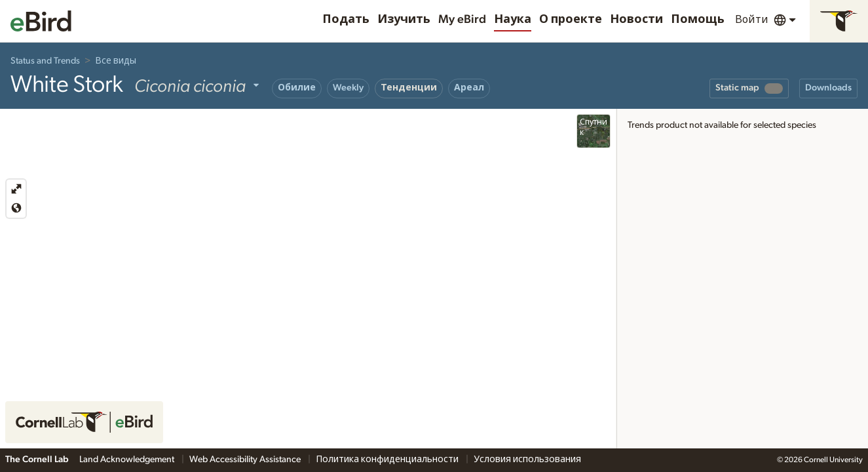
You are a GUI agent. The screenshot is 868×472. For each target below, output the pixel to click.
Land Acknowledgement (128, 460)
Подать (346, 20)
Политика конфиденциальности (388, 460)
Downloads (828, 88)
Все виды (116, 61)
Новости (636, 20)
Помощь (698, 20)
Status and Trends (45, 61)
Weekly (348, 88)
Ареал (469, 88)
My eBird (462, 20)
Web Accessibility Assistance (246, 460)
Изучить (404, 20)
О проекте (571, 20)
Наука (513, 20)
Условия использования (527, 460)
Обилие (297, 88)
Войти (752, 20)
